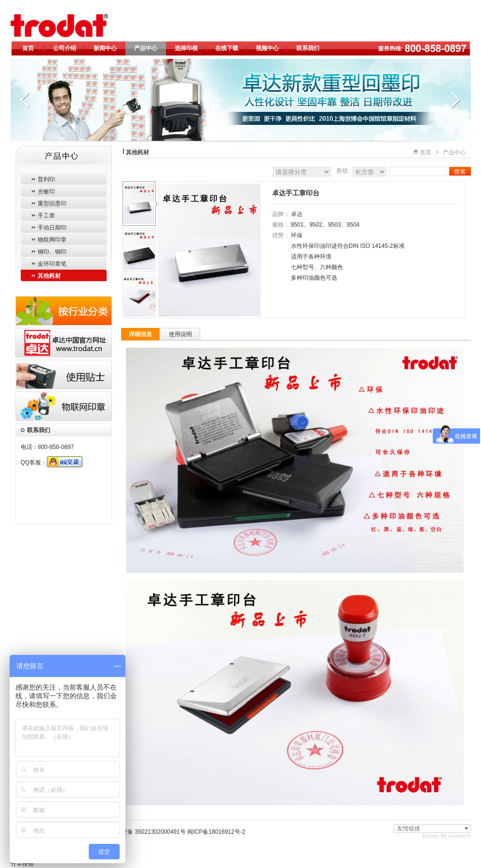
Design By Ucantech (447, 836)
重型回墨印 (52, 203)
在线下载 (227, 48)
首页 (28, 48)
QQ (65, 462)
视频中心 (267, 48)
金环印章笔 (52, 264)
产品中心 (146, 48)
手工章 (46, 216)
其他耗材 (49, 276)
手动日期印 (52, 228)
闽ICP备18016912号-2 (216, 832)
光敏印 (46, 191)
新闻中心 (105, 48)
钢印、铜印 (52, 252)
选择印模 (186, 48)
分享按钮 (22, 864)
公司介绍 (65, 48)
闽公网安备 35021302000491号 (145, 832)
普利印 (46, 179)
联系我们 (308, 48)
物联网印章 (52, 240)
